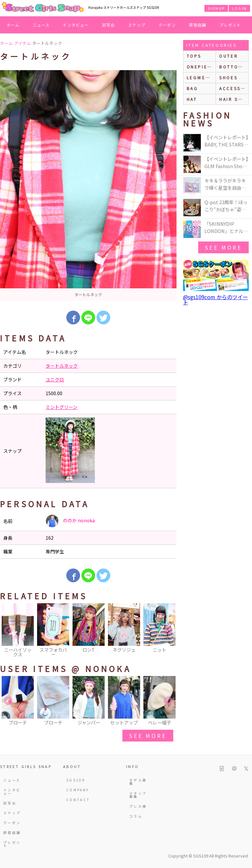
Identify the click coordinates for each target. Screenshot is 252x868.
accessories (234, 88)
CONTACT (76, 800)
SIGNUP (216, 8)
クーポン (167, 25)
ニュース (41, 25)
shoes (228, 77)
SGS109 (76, 780)
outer (229, 56)
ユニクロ (55, 379)
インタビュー (76, 25)
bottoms (232, 67)
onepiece (201, 67)
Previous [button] (8, 631)
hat (192, 99)
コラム (136, 816)
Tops (194, 56)
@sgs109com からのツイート (216, 299)
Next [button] (168, 631)
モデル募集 (138, 782)
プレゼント (230, 25)
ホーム (13, 25)
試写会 (109, 25)
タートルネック (62, 366)
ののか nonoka (70, 521)
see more (148, 736)
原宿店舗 (198, 25)
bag (192, 88)
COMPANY (76, 790)
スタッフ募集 (138, 795)
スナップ (137, 25)
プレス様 (138, 806)
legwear (200, 77)
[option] (88, 185)
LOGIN (239, 8)
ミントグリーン (62, 407)
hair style (234, 99)
